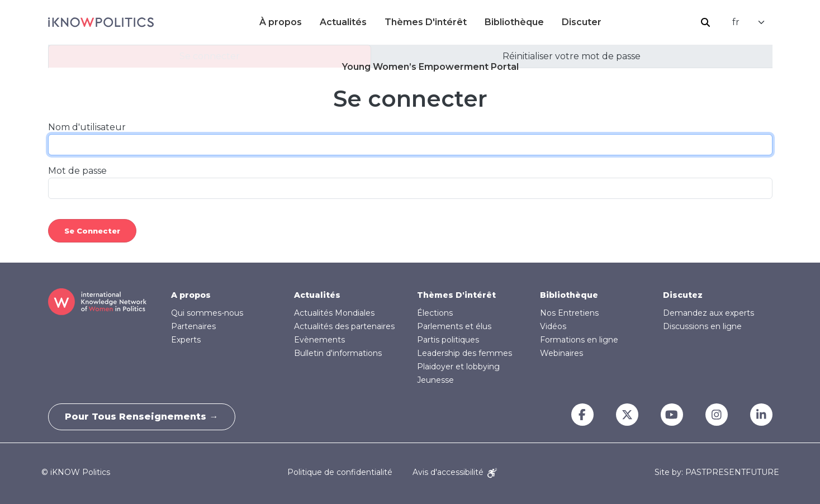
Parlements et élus (454, 326)
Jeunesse (435, 380)
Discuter (582, 22)
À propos (281, 22)
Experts (186, 340)
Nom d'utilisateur (87, 127)
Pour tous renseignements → (142, 417)
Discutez (683, 295)
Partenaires (193, 326)
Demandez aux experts (708, 313)
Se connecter (210, 56)
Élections (435, 313)
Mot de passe (77, 171)
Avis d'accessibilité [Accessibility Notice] (455, 472)
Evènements (319, 340)
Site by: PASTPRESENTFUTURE (717, 472)
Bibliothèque (514, 22)
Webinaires (561, 353)
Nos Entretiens (569, 313)
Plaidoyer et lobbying (458, 367)
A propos (191, 295)
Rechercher (705, 22)
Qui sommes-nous (207, 313)
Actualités (343, 22)
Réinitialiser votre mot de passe (572, 56)
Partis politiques (448, 340)
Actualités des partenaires (344, 326)
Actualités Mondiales (334, 313)
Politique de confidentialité (340, 472)
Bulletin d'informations (338, 353)
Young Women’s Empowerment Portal (430, 67)
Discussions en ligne (702, 326)
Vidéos (553, 326)
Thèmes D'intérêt (426, 22)
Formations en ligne (579, 340)
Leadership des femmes (464, 353)
